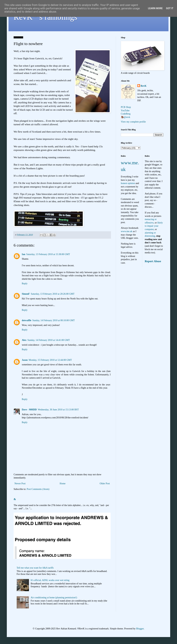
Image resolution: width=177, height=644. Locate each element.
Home (63, 484)
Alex (24, 340)
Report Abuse (153, 261)
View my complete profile (133, 122)
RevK (144, 86)
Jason (25, 360)
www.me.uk (127, 231)
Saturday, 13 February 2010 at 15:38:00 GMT (48, 254)
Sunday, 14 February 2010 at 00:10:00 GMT (54, 320)
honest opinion (128, 183)
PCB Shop (126, 107)
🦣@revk (126, 117)
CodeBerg (126, 114)
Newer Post (20, 484)
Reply (25, 284)
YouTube (125, 111)
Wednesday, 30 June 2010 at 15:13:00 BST (58, 410)
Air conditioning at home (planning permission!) (54, 598)
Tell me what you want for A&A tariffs (35, 568)
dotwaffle (27, 320)
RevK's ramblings (45, 17)
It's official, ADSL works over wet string (50, 580)
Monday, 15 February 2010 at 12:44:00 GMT (50, 360)
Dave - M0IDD (29, 410)
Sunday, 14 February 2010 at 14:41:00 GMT (49, 340)
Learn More (155, 8)
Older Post (105, 484)
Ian (23, 254)
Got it (170, 8)
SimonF (26, 294)
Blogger (140, 629)
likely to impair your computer (154, 226)
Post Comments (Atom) (38, 489)
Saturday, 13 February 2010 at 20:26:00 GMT (53, 294)
